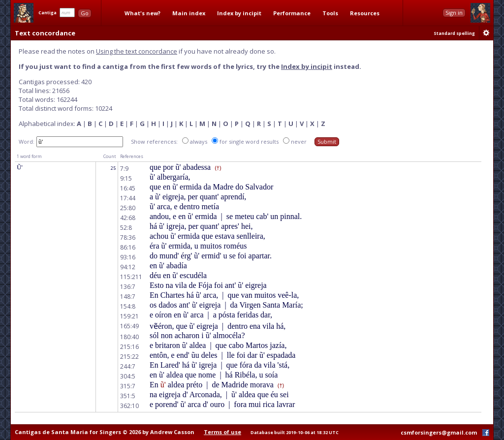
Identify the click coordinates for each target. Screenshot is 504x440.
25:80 (128, 208)
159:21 (129, 316)
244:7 (128, 366)
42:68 (128, 218)
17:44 (128, 198)
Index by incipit (239, 13)
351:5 (128, 396)
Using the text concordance (137, 51)
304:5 (128, 376)
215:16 (129, 347)
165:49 (129, 326)
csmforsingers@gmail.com (439, 432)
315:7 (128, 386)
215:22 (129, 357)
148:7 (128, 297)
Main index (189, 13)
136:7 (128, 287)
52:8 (126, 228)
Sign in (454, 13)
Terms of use (222, 432)
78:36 (128, 237)
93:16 (128, 257)
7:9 (124, 169)
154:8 (128, 306)
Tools (330, 13)
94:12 (128, 267)
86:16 (128, 247)
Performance (292, 13)
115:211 (131, 277)
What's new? (142, 13)
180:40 (129, 337)
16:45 (128, 188)
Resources (365, 13)
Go (85, 13)
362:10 (129, 406)
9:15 (126, 178)
